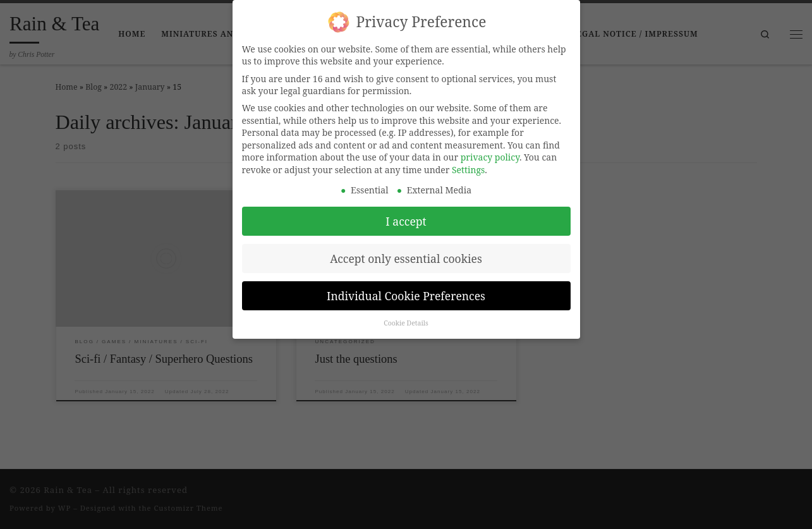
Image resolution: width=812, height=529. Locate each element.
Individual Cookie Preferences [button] (406, 290)
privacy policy (490, 151)
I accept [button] (406, 216)
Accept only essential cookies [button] (406, 253)
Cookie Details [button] (406, 318)
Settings (468, 164)
